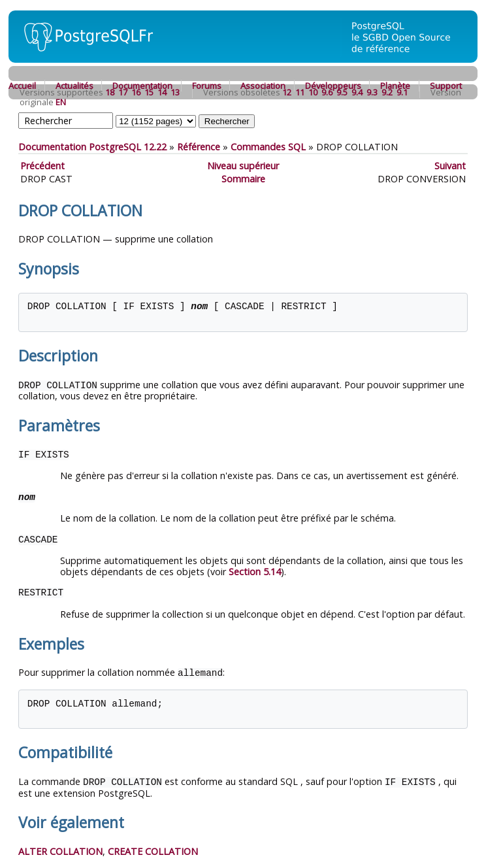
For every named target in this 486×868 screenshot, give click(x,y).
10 (313, 92)
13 (175, 92)
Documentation (142, 86)
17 (123, 92)
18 (110, 92)
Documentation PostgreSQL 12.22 (92, 147)
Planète (395, 86)
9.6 (327, 92)
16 (136, 92)
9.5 (342, 92)
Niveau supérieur (243, 166)
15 (149, 92)
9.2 (387, 92)
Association (263, 86)
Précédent (42, 166)
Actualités (74, 86)
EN (61, 102)
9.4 (357, 92)
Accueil (22, 86)
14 (162, 92)
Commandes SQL (268, 147)
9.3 (372, 92)
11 (300, 92)
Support (446, 86)
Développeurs (333, 86)
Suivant (450, 166)
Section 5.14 (255, 571)
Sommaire (243, 179)
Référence (199, 147)
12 (287, 92)
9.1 (402, 92)
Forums (207, 86)
